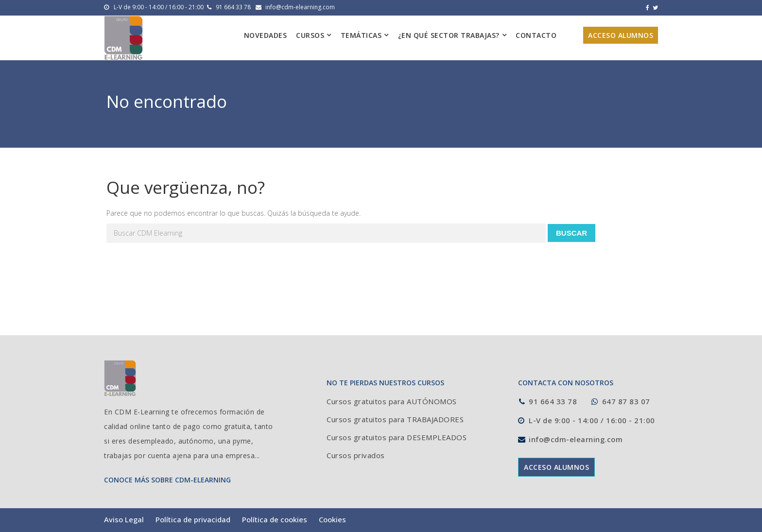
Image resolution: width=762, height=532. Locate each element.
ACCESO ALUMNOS (556, 467)
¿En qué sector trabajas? (449, 35)
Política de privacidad (193, 519)
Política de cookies (275, 519)
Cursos (310, 35)
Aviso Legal (124, 519)
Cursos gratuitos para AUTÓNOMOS (392, 401)
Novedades (266, 35)
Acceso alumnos (621, 35)
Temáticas (361, 35)
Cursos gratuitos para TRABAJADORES (395, 419)
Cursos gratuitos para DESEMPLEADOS (397, 437)
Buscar (571, 233)
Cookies (332, 519)
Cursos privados (356, 455)
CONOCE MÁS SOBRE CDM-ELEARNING (167, 480)
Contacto (536, 35)
